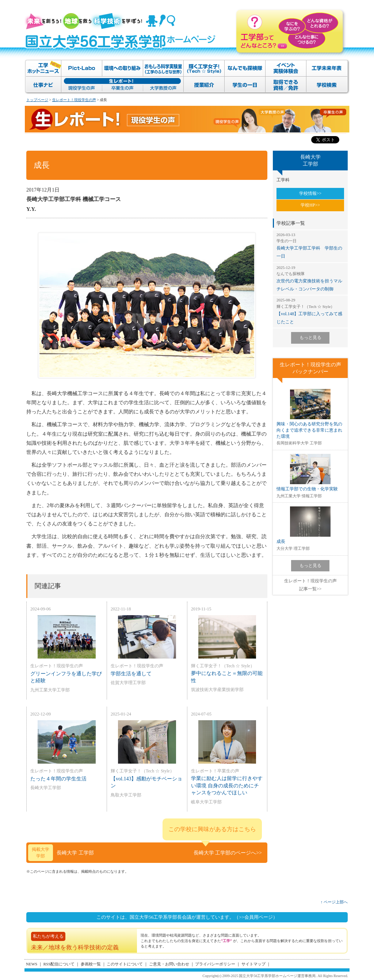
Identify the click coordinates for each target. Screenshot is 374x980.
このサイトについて (125, 964)
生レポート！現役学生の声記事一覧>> (310, 585)
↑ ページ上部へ (334, 902)
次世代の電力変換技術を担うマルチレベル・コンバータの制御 (310, 278)
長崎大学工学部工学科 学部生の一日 (310, 245)
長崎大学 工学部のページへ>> (228, 853)
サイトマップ (253, 964)
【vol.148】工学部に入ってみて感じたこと (310, 311)
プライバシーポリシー (215, 964)
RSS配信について (59, 964)
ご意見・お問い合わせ (169, 964)
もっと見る (310, 337)
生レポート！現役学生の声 (74, 100)
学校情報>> (310, 193)
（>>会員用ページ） (256, 917)
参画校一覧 (91, 964)
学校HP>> (310, 205)
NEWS (32, 964)
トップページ (37, 100)
